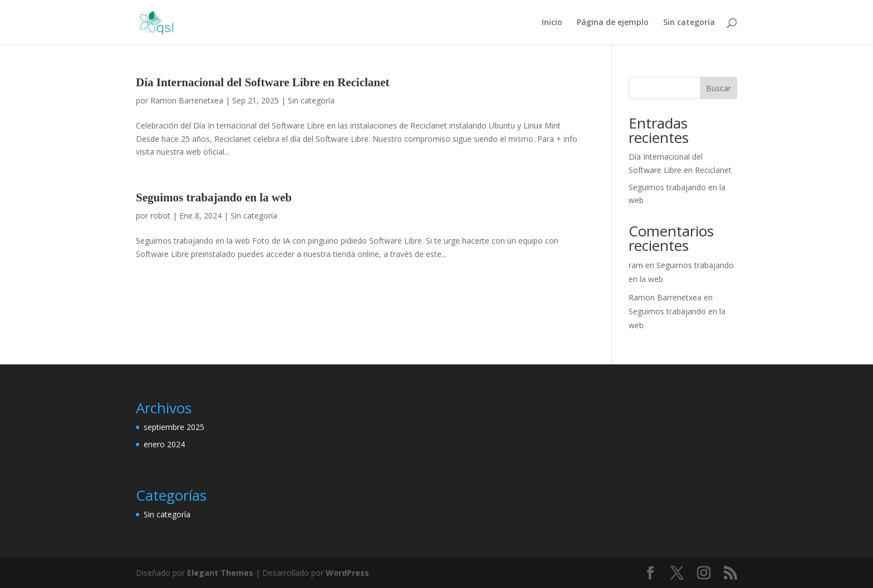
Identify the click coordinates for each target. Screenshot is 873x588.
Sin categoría (689, 23)
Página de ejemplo (613, 23)
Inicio (552, 23)
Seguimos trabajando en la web (214, 197)
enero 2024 (164, 444)
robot (160, 216)
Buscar (718, 88)
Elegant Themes (220, 573)
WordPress (347, 573)
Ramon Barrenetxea (187, 100)
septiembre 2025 (174, 427)
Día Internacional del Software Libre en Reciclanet (263, 82)
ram (636, 265)
